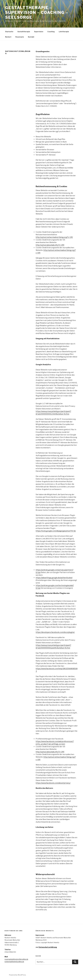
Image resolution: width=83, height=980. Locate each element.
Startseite (9, 32)
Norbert (8, 37)
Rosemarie (20, 37)
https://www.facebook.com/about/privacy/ (53, 783)
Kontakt (31, 37)
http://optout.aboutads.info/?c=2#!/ (50, 245)
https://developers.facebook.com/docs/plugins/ (55, 632)
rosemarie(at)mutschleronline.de (16, 959)
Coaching (51, 32)
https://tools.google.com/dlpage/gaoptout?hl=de (56, 531)
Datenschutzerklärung (48, 947)
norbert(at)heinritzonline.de (14, 962)
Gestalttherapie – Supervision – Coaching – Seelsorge (37, 12)
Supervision (39, 32)
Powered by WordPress (17, 975)
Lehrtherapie (64, 32)
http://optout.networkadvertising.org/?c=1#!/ (54, 237)
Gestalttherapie (24, 32)
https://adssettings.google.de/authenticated (54, 578)
